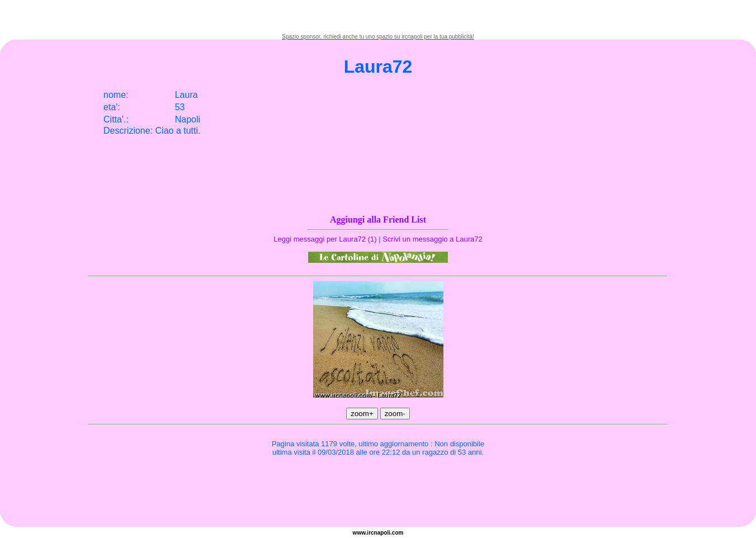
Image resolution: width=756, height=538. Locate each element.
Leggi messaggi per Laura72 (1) (325, 239)
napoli (382, 533)
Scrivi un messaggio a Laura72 (433, 239)
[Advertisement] (378, 17)
